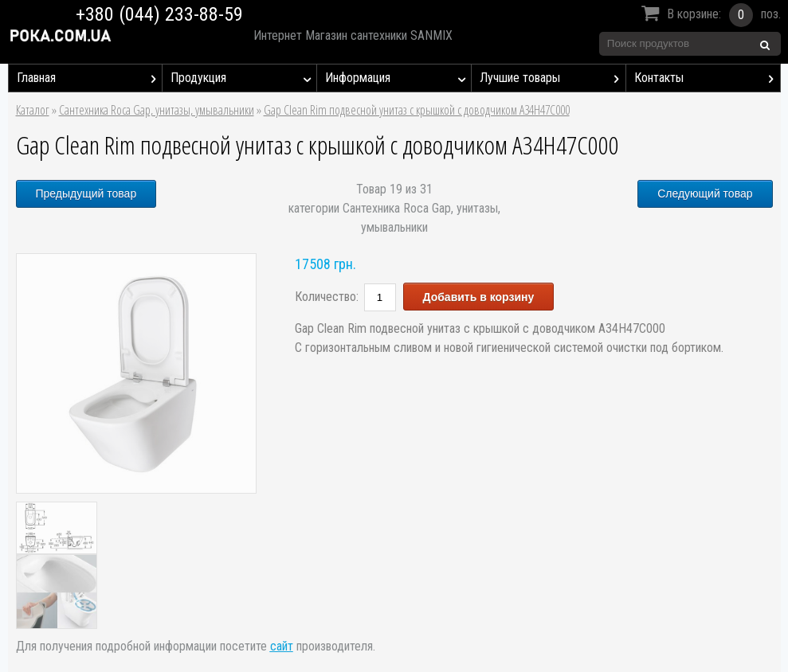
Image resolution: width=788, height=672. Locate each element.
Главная (90, 78)
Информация (398, 78)
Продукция (243, 78)
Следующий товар (705, 193)
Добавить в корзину (479, 297)
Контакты (707, 78)
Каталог (33, 110)
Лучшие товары (553, 78)
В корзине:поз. (709, 15)
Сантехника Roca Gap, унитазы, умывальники (157, 110)
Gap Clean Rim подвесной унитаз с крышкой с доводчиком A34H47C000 (417, 110)
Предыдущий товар (86, 193)
